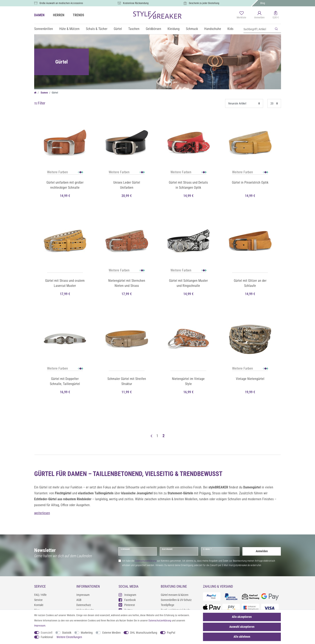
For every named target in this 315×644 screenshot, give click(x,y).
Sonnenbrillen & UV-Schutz (176, 600)
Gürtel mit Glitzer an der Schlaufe (250, 283)
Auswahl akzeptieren (242, 627)
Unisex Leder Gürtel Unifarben (127, 185)
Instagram (127, 595)
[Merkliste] (241, 15)
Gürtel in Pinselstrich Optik (250, 182)
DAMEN (39, 15)
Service (38, 600)
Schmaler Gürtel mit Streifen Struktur (127, 381)
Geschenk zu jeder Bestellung (204, 3)
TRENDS (78, 15)
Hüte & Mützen (69, 29)
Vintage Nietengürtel (250, 379)
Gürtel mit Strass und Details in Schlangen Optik (188, 185)
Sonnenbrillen (44, 29)
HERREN (59, 15)
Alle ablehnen (242, 637)
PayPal (171, 633)
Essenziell (47, 633)
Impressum (83, 595)
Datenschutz (84, 605)
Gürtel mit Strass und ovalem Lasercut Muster (65, 283)
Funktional (47, 637)
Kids (230, 29)
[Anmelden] (259, 15)
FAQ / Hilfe (40, 595)
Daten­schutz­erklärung (160, 621)
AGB (79, 600)
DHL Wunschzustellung (144, 633)
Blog (263, 3)
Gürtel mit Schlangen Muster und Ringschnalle (188, 283)
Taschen (134, 29)
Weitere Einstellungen (69, 637)
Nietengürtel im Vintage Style (188, 381)
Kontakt (39, 605)
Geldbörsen (153, 29)
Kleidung (174, 29)
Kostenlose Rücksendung (136, 3)
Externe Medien (112, 633)
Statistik (67, 633)
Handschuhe (213, 29)
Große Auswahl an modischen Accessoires (61, 3)
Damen (44, 93)
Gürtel (118, 29)
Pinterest (127, 605)
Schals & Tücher (97, 29)
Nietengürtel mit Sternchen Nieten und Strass (127, 283)
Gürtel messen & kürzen (175, 595)
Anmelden (262, 551)
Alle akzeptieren (242, 617)
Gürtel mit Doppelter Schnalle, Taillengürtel (65, 381)
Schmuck (192, 29)
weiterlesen (42, 513)
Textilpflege (168, 605)
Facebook (127, 600)
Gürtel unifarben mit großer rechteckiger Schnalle (65, 185)
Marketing (87, 633)
